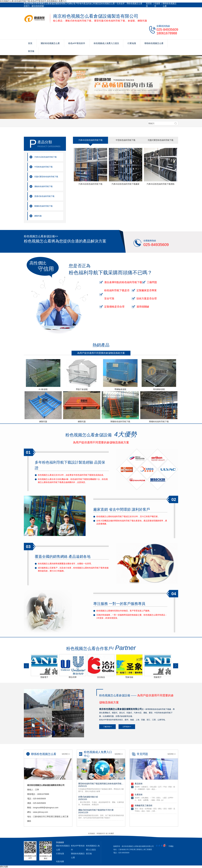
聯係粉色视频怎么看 (170, 5)
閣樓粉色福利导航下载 (43, 206)
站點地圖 (60, 861)
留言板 (31, 51)
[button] (26, 666)
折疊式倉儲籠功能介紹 (101, 798)
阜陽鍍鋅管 (101, 834)
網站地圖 (4, 867)
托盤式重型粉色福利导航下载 (46, 177)
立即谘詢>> (127, 727)
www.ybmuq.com (41, 812)
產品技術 (139, 784)
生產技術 (139, 795)
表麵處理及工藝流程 (144, 805)
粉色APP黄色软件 (77, 43)
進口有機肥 (110, 834)
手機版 (171, 846)
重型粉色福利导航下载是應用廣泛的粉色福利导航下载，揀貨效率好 (101, 785)
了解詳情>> (107, 727)
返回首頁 (149, 5)
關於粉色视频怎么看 (50, 43)
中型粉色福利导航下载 (43, 167)
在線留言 (157, 5)
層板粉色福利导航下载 (43, 186)
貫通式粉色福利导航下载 (44, 196)
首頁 (30, 43)
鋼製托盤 (38, 216)
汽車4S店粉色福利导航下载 (46, 157)
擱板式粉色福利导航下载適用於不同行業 (101, 811)
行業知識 (132, 43)
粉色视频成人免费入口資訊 (106, 43)
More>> (66, 754)
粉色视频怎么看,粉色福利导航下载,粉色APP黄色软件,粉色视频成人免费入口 (33, 1)
